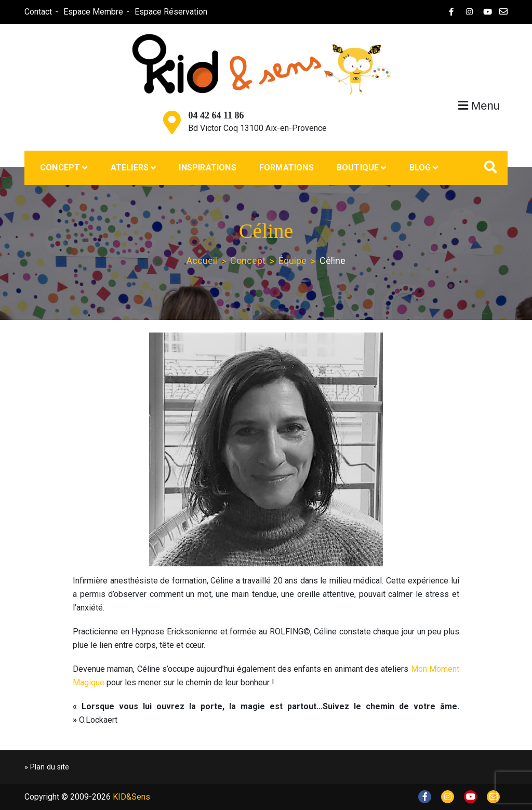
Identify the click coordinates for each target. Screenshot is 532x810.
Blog (420, 168)
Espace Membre (93, 12)
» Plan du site (47, 767)
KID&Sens (131, 797)
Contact (38, 12)
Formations (287, 168)
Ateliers (130, 168)
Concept (60, 168)
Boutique (358, 168)
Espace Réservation (171, 12)
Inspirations (207, 168)
